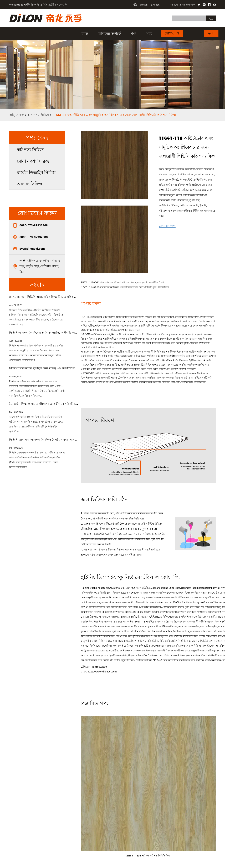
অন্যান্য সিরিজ (29, 184)
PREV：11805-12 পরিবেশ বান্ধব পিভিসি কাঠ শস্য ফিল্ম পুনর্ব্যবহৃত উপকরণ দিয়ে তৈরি (122, 282)
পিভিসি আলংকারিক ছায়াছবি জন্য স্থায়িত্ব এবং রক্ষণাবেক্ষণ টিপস (44, 368)
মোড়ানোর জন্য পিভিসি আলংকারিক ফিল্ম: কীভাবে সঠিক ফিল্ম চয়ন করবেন (44, 297)
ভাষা (211, 33)
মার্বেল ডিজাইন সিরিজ (36, 172)
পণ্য (134, 33)
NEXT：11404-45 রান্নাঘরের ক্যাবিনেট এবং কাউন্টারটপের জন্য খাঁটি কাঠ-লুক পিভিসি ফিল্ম (125, 287)
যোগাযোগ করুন (167, 226)
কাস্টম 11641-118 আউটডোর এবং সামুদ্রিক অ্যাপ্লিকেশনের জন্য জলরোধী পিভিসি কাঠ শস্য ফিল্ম (173, 622)
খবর (149, 33)
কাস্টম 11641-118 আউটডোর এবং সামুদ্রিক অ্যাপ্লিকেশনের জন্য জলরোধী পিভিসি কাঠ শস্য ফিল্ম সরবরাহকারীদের (160, 597)
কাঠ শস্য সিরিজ (38, 115)
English (155, 5)
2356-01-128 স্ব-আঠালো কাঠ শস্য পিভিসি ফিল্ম (148, 856)
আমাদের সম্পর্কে (109, 33)
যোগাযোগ (172, 33)
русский (144, 5)
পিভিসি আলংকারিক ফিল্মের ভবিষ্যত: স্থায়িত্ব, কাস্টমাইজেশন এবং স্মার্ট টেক (44, 333)
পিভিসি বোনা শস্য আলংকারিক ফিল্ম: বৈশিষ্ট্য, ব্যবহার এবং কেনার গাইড (44, 440)
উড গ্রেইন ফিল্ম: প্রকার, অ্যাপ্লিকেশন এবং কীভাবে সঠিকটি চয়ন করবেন (44, 404)
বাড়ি (85, 33)
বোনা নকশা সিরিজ (33, 161)
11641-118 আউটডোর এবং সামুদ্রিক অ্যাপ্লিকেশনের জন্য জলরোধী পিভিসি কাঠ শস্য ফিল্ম (124, 317)
